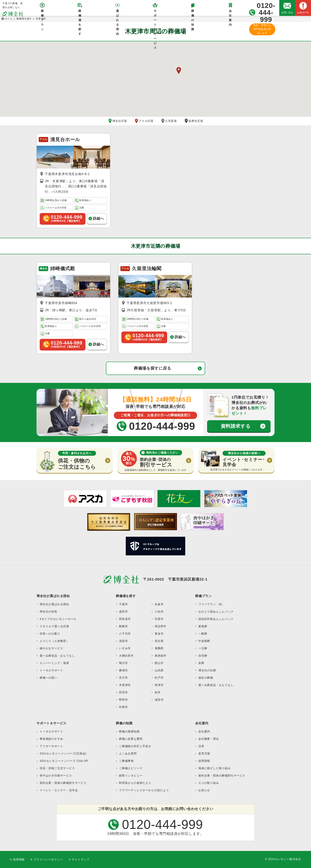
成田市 (123, 612)
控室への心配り (50, 634)
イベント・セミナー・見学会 (59, 790)
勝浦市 (123, 670)
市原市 (159, 619)
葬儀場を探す (80, 13)
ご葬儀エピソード (131, 768)
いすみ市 (125, 648)
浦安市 (159, 700)
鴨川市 (123, 663)
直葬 (201, 663)
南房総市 (161, 656)
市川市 (123, 678)
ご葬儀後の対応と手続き (135, 746)
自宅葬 (203, 656)
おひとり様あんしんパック (216, 612)
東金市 (159, 634)
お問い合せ (287, 13)
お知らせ (204, 790)
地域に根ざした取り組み (215, 768)
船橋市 (123, 626)
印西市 (123, 707)
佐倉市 (159, 604)
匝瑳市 (123, 692)
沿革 (201, 746)
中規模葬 (204, 641)
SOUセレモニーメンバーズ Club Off (64, 761)
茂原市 (123, 641)
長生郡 (159, 641)
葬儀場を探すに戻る (152, 368)
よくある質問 (128, 753)
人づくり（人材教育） (54, 641)
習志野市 (161, 626)
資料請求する (236, 426)
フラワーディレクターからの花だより (144, 790)
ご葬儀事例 (126, 761)
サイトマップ (81, 859)
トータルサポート (51, 670)
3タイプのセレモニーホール (58, 619)
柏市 (158, 692)
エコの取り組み (209, 783)
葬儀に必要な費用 (131, 739)
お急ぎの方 (303, 13)
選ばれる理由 (118, 13)
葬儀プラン (42, 13)
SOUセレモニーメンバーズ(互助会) (63, 753)
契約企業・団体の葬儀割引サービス (63, 783)
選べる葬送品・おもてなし (57, 656)
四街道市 (125, 619)
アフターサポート (51, 746)
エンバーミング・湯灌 (54, 663)
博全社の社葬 (207, 670)
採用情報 (204, 761)
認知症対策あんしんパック (216, 619)
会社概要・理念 (209, 739)
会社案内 (230, 13)
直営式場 (204, 753)
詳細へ (98, 219)
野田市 (123, 700)
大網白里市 (126, 656)
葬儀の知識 (193, 13)
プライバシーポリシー (48, 859)
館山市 (159, 663)
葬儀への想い (48, 678)
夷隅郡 (159, 648)
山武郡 (159, 670)
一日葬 (203, 648)
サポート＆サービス (155, 13)
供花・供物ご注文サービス (57, 768)
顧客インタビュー (131, 776)
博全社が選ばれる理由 (54, 604)
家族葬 (203, 626)
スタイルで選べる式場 (54, 626)
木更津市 (125, 685)
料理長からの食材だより (135, 783)
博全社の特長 (48, 612)
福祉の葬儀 (206, 678)
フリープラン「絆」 (212, 604)
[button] (179, 70)
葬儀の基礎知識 (129, 731)
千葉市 (123, 604)
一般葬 (203, 634)
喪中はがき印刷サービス (56, 776)
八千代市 (125, 634)
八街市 (159, 612)
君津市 (159, 685)
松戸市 (159, 678)
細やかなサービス (51, 648)
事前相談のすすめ (51, 739)
